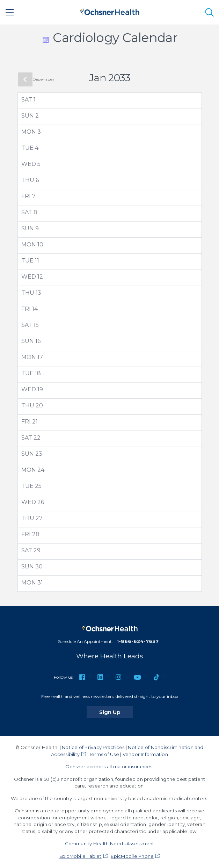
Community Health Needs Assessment (110, 843)
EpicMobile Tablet (81, 856)
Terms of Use (104, 754)
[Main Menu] (10, 12)
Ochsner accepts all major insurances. (109, 766)
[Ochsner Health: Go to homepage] (110, 11)
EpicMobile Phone (132, 856)
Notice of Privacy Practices (93, 747)
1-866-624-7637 (138, 641)
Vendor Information (145, 754)
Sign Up (116, 712)
